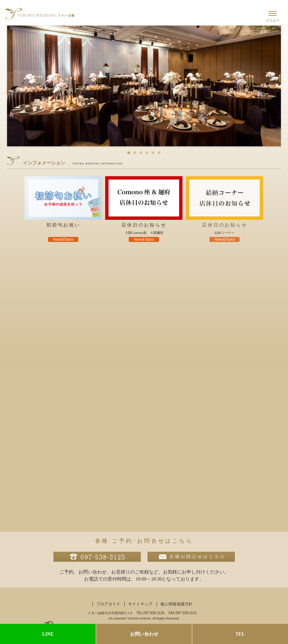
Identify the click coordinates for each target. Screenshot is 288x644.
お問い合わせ (144, 634)
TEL (240, 634)
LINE (48, 634)
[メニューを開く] (273, 15)
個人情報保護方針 (176, 604)
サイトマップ (140, 604)
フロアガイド (108, 604)
